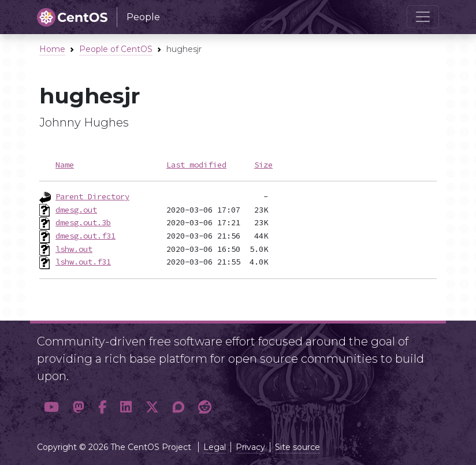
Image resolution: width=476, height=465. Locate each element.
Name (65, 165)
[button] (51, 407)
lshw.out (74, 249)
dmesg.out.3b (83, 222)
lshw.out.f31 (83, 262)
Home (52, 49)
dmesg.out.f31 (85, 236)
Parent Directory (92, 196)
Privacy (250, 447)
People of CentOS (116, 49)
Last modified (196, 165)
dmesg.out (76, 210)
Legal (215, 447)
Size (263, 165)
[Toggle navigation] (423, 17)
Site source (297, 447)
